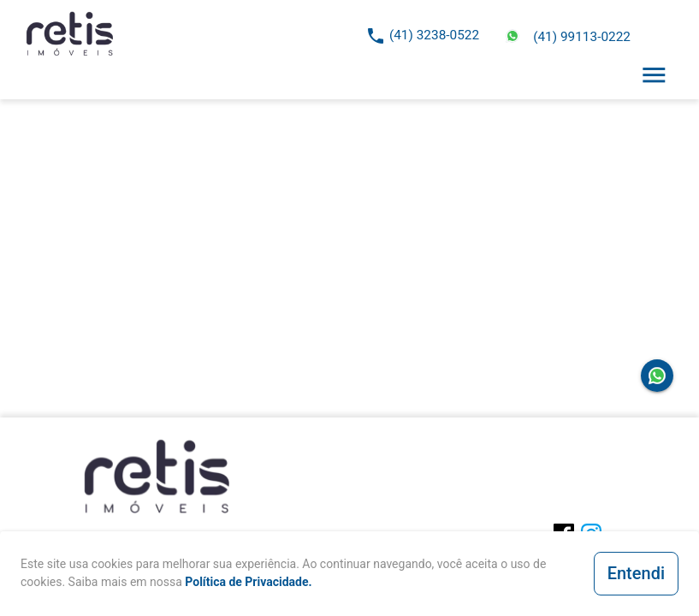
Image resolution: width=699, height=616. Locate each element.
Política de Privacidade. (248, 582)
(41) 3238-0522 (434, 35)
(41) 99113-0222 (582, 37)
